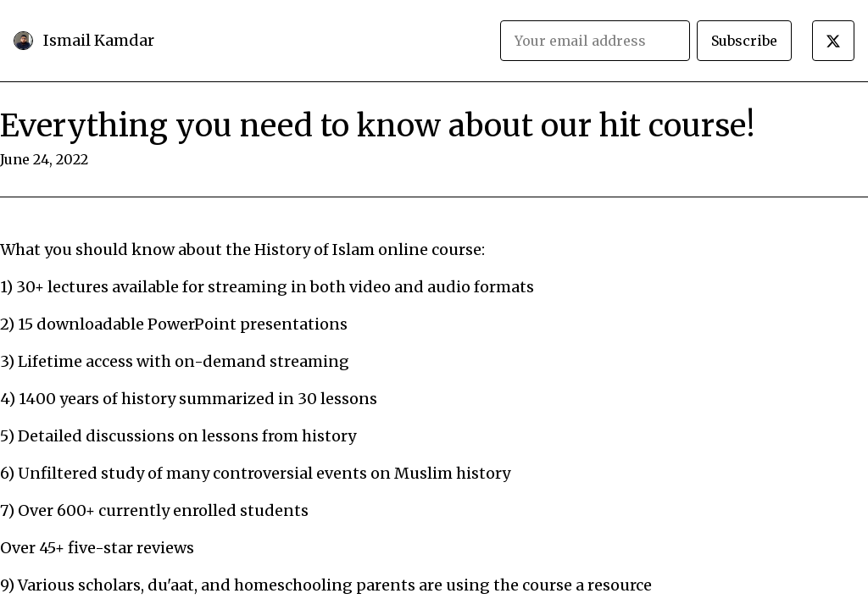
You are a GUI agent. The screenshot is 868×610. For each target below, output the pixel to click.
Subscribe (744, 41)
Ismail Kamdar (99, 40)
